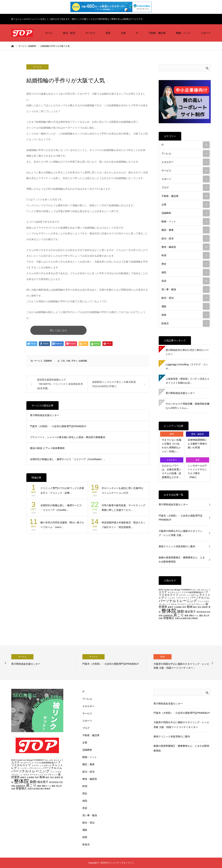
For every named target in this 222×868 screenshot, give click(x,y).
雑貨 (186, 315)
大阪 (68, 362)
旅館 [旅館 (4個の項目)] (181, 611)
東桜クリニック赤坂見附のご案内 (177, 546)
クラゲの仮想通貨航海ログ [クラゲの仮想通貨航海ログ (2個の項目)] (193, 592)
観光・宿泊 (186, 298)
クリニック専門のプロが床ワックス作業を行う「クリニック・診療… (62, 492)
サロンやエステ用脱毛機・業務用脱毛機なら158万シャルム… (187, 406)
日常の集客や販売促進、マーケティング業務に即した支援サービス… (123, 509)
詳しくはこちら (81, 331)
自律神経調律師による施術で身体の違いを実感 (197, 444)
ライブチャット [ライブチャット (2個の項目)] (198, 604)
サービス (90, 33)
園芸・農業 (186, 230)
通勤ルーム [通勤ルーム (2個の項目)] (194, 616)
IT (137, 33)
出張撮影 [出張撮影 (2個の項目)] (178, 607)
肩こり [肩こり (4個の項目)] (179, 615)
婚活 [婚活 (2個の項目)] (195, 607)
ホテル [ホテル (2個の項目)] (174, 604)
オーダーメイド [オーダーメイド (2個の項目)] (174, 592)
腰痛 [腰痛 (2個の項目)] (186, 616)
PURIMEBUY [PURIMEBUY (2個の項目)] (187, 590)
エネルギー (186, 162)
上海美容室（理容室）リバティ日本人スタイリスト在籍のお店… (187, 381)
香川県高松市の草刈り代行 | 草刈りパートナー (187, 352)
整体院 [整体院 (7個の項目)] (169, 611)
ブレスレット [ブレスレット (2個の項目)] (164, 604)
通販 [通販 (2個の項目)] (201, 616)
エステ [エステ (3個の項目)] (163, 592)
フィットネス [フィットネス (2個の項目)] (203, 601)
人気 (63, 362)
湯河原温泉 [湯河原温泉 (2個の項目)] (201, 612)
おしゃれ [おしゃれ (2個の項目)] (197, 590)
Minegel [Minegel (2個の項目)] (177, 590)
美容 (108, 33)
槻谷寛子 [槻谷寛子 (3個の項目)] (190, 612)
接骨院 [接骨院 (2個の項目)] (205, 607)
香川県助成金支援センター (45, 417)
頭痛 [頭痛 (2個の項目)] (161, 618)
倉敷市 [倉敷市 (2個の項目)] (171, 607)
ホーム (49, 33)
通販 (186, 306)
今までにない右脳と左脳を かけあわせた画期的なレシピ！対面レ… (172, 446)
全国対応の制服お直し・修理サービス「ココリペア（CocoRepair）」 (68, 461)
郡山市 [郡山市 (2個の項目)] (206, 616)
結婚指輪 (83, 362)
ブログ (186, 187)
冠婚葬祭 (48, 362)
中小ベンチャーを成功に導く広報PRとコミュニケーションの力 (123, 492)
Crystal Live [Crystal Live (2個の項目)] (168, 590)
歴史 (186, 264)
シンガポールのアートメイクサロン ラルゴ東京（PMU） (197, 471)
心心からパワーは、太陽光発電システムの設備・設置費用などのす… (172, 471)
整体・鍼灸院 (186, 247)
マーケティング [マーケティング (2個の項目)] (184, 604)
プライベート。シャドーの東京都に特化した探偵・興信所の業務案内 (68, 439)
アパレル (186, 154)
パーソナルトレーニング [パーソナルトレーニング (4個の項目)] (178, 601)
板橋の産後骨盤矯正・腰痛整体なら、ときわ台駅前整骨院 (182, 560)
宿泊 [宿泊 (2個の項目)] (199, 607)
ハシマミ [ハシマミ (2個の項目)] (172, 598)
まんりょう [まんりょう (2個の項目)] (206, 590)
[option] (43, 663)
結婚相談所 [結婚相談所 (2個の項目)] (168, 616)
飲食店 (186, 323)
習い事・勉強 (186, 289)
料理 (186, 255)
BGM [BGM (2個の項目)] (161, 590)
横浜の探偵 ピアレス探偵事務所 (47, 450)
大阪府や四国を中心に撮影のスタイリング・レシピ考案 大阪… (181, 533)
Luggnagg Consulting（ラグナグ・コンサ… (187, 367)
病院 (186, 272)
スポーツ (206, 33)
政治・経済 (69, 33)
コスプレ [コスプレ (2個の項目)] (183, 595)
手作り (74, 362)
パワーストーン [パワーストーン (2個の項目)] (183, 598)
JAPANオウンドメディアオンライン (117, 863)
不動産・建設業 (157, 33)
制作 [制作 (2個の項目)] (184, 607)
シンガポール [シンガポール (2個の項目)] (193, 595)
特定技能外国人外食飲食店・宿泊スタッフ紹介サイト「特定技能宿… (123, 526)
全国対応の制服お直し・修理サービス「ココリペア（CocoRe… (61, 509)
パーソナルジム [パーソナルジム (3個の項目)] (200, 598)
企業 (123, 33)
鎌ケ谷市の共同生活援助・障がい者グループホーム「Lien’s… (62, 526)
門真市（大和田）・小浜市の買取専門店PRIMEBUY (58, 428)
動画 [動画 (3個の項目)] (190, 607)
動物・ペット (183, 33)
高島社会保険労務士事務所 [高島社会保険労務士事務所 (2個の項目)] (186, 618)
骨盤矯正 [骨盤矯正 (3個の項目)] (169, 618)
